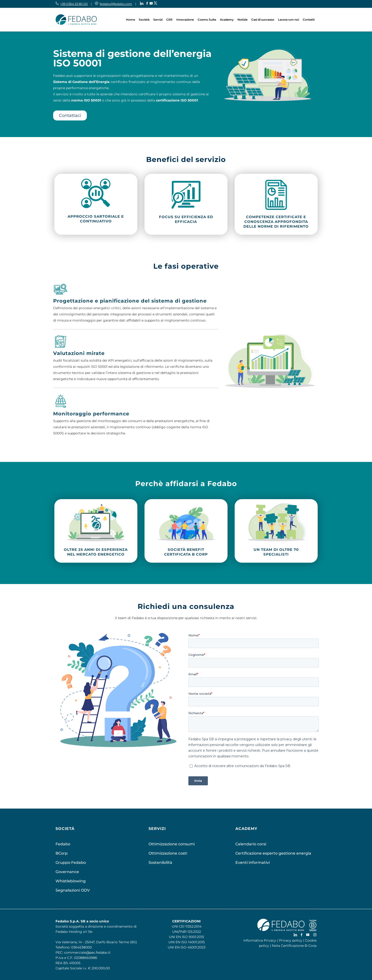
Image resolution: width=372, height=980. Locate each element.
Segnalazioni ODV (73, 890)
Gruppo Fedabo (71, 863)
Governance (67, 872)
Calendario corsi (251, 844)
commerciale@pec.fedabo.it (87, 952)
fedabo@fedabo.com (116, 4)
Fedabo (63, 844)
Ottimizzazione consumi (172, 844)
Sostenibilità (160, 863)
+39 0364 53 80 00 (74, 4)
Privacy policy (291, 940)
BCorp (62, 853)
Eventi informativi (253, 863)
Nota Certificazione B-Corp (294, 946)
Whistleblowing (71, 881)
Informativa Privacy (260, 940)
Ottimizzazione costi (168, 853)
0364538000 (81, 947)
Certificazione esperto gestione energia (273, 853)
